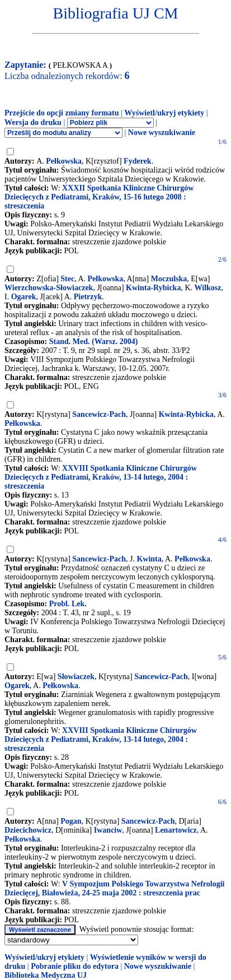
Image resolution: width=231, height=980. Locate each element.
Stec (67, 279)
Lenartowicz (176, 830)
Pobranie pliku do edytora (75, 966)
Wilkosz (208, 288)
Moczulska (169, 279)
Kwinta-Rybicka (153, 288)
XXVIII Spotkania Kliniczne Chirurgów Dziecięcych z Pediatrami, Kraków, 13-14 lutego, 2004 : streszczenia (101, 477)
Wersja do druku (33, 122)
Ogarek (24, 297)
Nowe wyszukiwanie (162, 133)
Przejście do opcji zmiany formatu (62, 113)
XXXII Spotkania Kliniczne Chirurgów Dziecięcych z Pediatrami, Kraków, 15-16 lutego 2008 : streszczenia (99, 197)
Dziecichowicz (28, 830)
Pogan (71, 821)
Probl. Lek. (68, 604)
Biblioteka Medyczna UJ (46, 975)
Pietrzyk (88, 297)
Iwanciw (108, 830)
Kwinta (149, 559)
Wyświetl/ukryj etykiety (164, 113)
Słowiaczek (76, 677)
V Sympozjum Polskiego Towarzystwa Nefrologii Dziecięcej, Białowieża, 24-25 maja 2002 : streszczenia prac (114, 888)
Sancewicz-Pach (99, 414)
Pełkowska (64, 161)
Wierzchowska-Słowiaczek (49, 288)
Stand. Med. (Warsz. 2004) (94, 342)
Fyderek (138, 161)
